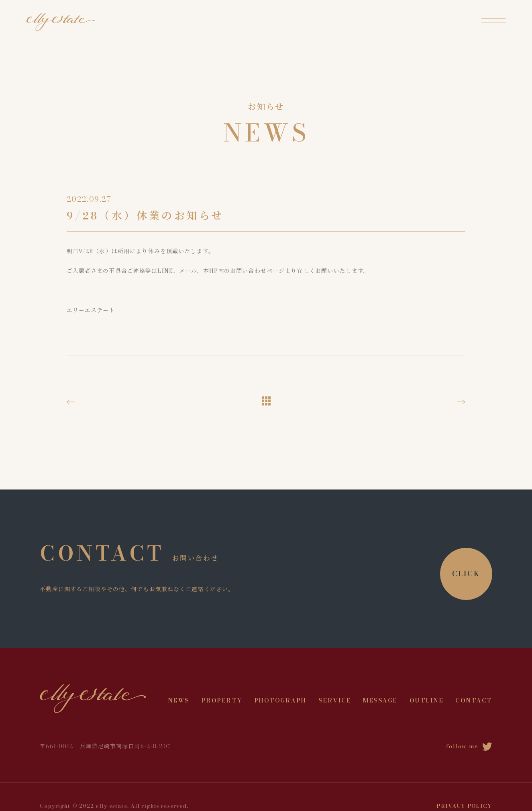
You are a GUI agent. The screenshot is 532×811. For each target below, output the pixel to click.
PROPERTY (222, 700)
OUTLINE (427, 700)
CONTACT (474, 700)
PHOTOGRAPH (280, 700)
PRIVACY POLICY (464, 806)
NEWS (179, 700)
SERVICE (335, 700)
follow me (469, 746)
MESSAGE (380, 700)
